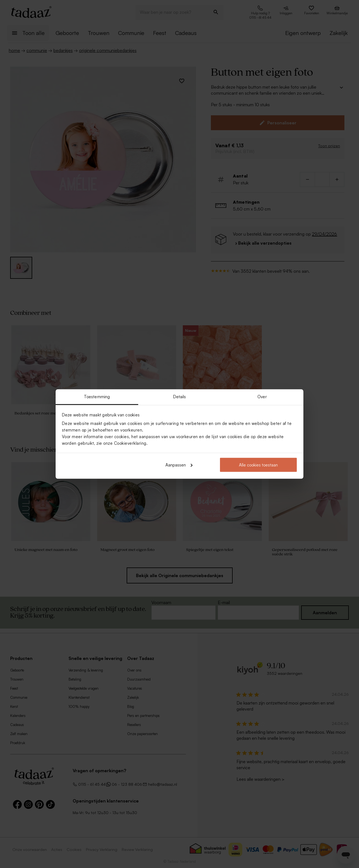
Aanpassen (179, 465)
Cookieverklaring (130, 443)
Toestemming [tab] (97, 397)
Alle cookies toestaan (258, 465)
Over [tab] (262, 397)
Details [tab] (180, 397)
